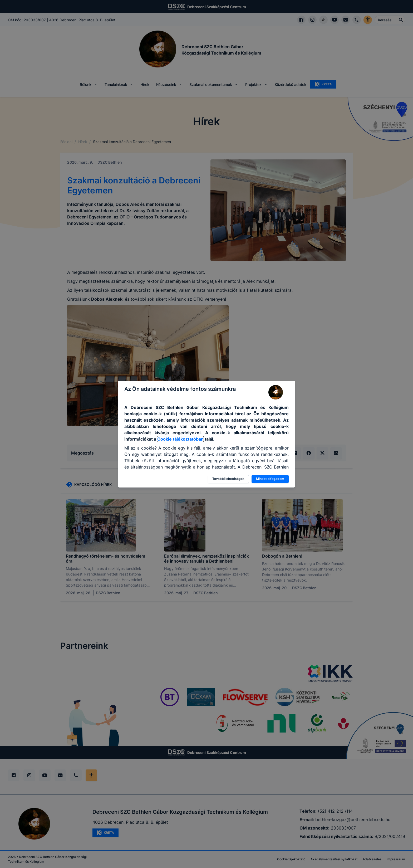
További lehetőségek (228, 479)
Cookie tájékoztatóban (180, 439)
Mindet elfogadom (270, 479)
